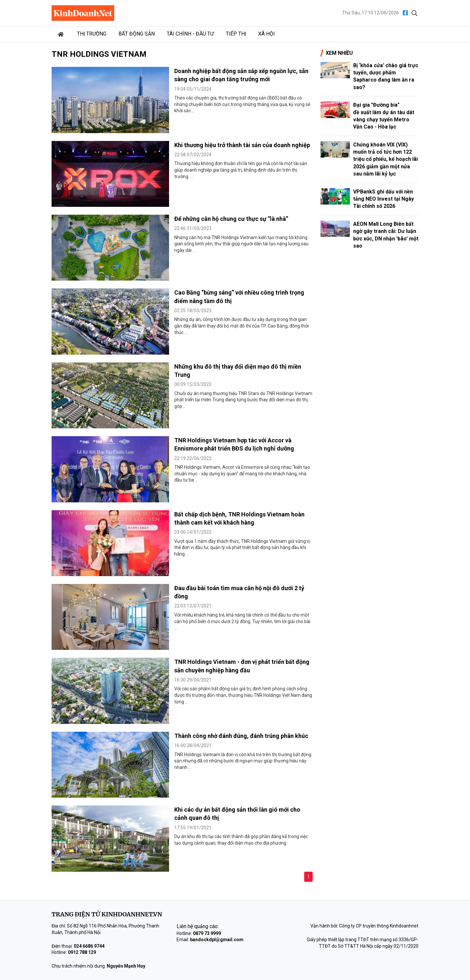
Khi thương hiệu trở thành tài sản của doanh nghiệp (242, 145)
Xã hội (266, 34)
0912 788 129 (82, 952)
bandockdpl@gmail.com (217, 940)
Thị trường (92, 34)
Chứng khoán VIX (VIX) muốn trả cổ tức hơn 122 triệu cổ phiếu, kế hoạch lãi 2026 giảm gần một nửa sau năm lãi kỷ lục (385, 159)
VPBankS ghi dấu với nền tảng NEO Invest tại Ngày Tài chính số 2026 (384, 199)
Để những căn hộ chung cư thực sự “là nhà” (231, 219)
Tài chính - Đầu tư (190, 34)
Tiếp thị (236, 34)
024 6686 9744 (89, 946)
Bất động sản (137, 34)
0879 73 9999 (207, 933)
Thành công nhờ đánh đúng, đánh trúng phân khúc (241, 736)
